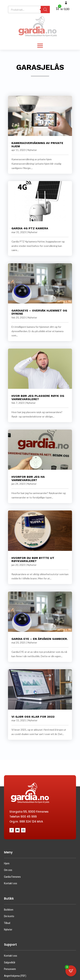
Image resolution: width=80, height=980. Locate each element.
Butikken (9, 910)
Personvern (10, 969)
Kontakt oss (11, 883)
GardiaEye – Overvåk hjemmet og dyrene (39, 312)
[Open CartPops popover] (71, 971)
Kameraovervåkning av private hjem (37, 145)
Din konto (9, 916)
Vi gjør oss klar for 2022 (33, 717)
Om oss (8, 870)
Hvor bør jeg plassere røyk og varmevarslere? (38, 397)
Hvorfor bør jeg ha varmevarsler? (28, 478)
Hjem (7, 863)
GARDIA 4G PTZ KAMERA (30, 228)
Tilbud (7, 923)
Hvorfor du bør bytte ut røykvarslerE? (33, 560)
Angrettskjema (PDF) (15, 976)
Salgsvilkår (10, 962)
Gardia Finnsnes (12, 877)
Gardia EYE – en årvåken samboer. (40, 639)
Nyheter (32, 150)
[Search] (45, 10)
